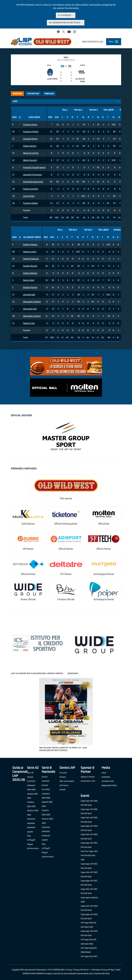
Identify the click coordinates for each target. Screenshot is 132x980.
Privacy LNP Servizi (81, 970)
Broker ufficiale (28, 599)
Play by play (33, 94)
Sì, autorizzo (64, 15)
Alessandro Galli (30, 309)
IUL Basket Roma (80, 80)
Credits (118, 970)
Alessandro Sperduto (32, 302)
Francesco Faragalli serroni (34, 167)
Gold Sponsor (28, 524)
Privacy (69, 970)
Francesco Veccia (30, 124)
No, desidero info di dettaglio (65, 23)
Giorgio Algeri (29, 280)
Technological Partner (104, 574)
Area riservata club (92, 42)
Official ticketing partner (66, 524)
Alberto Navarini (30, 160)
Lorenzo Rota (29, 196)
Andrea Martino (30, 146)
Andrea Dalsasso (30, 273)
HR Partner (28, 549)
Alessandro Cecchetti (32, 316)
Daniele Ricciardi (30, 266)
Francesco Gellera (30, 203)
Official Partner (66, 549)
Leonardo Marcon (30, 139)
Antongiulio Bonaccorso (33, 182)
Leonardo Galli (29, 295)
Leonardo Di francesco (32, 175)
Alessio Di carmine (31, 153)
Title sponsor (66, 498)
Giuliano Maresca (30, 244)
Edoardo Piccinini (30, 287)
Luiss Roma (52, 79)
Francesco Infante (31, 132)
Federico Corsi (29, 323)
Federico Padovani (31, 259)
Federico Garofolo (30, 189)
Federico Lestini (30, 252)
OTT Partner (66, 574)
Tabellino (49, 94)
